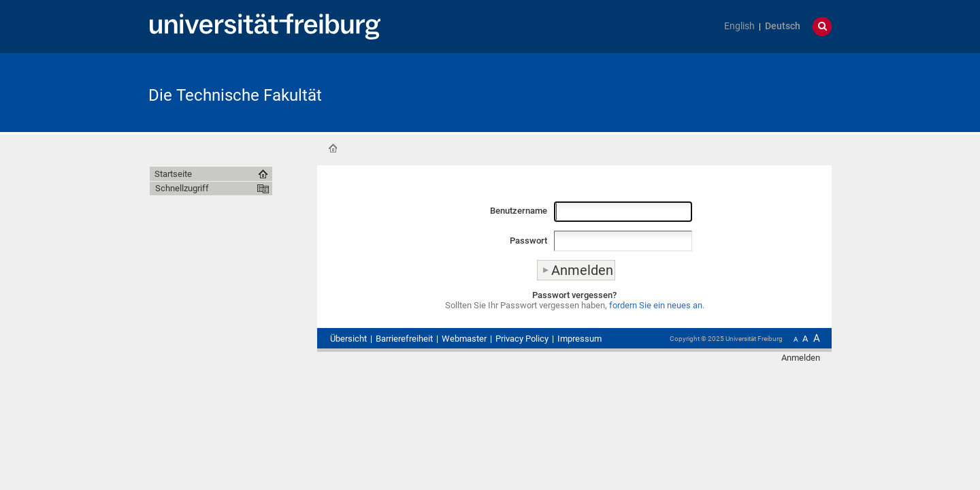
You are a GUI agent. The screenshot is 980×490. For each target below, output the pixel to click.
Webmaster (464, 339)
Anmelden (801, 358)
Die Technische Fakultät (235, 95)
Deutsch (783, 26)
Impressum (579, 339)
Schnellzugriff (182, 188)
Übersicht (348, 339)
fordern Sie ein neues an (656, 305)
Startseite (333, 148)
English (739, 26)
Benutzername (519, 211)
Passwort (528, 241)
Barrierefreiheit (404, 339)
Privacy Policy (522, 339)
